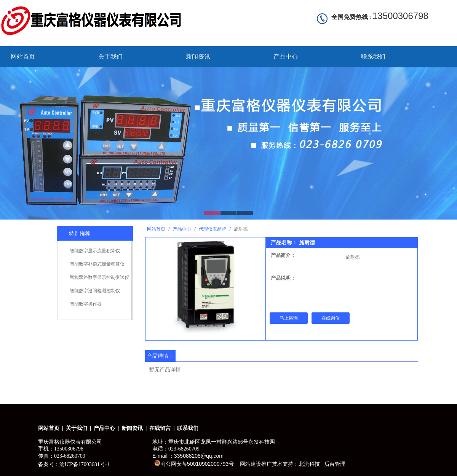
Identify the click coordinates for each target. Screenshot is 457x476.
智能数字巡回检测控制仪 (95, 291)
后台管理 (335, 464)
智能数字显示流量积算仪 (95, 251)
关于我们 (110, 57)
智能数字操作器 (86, 304)
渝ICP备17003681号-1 (84, 464)
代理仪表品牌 (213, 229)
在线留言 (160, 428)
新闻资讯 (198, 57)
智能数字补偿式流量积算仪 (97, 264)
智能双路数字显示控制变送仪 (99, 277)
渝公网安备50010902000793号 (194, 463)
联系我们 (373, 57)
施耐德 (353, 257)
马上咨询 (289, 318)
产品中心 (286, 57)
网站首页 (23, 57)
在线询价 (331, 318)
